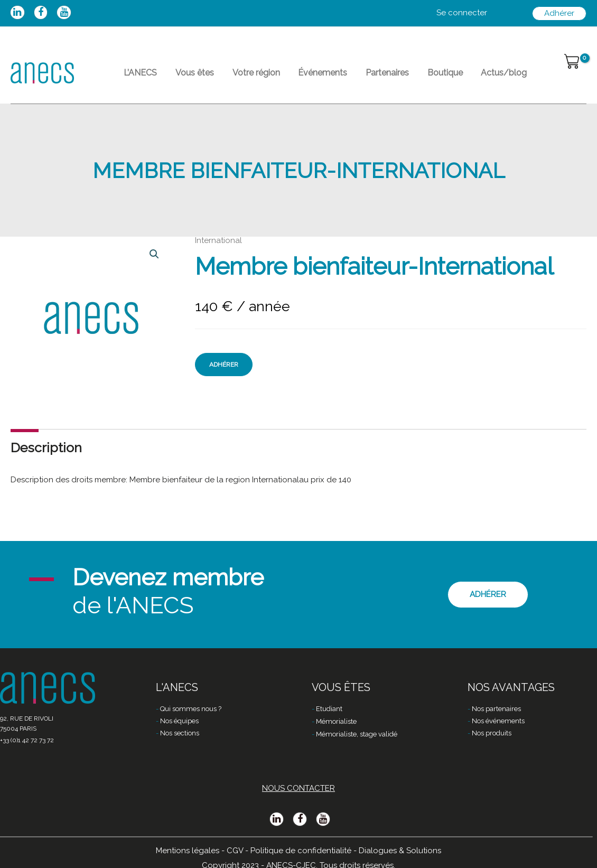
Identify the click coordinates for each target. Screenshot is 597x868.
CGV (235, 851)
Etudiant (329, 709)
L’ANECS (138, 77)
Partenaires (362, 77)
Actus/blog (467, 77)
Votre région (242, 77)
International (218, 249)
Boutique (414, 77)
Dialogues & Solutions (400, 851)
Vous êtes (186, 77)
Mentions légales (188, 851)
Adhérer (224, 373)
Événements (303, 77)
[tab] (46, 456)
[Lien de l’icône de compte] (462, 13)
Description (46, 456)
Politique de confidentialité (301, 851)
